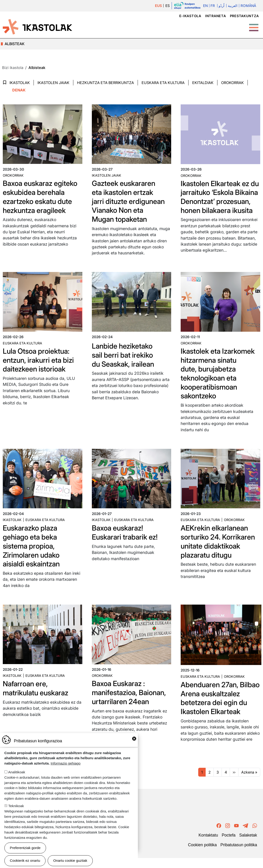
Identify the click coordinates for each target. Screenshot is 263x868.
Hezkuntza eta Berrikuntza (105, 83)
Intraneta (215, 16)
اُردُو (221, 6)
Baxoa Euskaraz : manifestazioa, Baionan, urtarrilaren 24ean (130, 695)
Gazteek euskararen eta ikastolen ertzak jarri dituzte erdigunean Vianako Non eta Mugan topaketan (129, 201)
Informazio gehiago (66, 763)
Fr (213, 6)
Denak (19, 90)
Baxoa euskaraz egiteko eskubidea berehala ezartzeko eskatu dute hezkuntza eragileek (41, 196)
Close (134, 739)
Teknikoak (16, 806)
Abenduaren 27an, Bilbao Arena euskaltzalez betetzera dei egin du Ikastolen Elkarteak (215, 704)
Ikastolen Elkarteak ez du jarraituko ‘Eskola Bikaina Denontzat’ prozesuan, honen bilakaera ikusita (216, 201)
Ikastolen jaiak (53, 83)
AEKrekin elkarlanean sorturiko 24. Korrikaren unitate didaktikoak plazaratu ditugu (219, 545)
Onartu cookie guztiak (70, 860)
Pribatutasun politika (239, 855)
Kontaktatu (208, 845)
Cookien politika (202, 855)
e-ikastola (190, 16)
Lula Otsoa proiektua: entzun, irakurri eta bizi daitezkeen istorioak (40, 365)
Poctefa (229, 845)
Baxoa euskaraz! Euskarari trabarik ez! (126, 536)
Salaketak (248, 845)
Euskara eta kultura (22, 348)
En (205, 6)
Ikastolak (20, 83)
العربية (232, 6)
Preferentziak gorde (25, 848)
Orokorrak (232, 83)
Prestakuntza (244, 16)
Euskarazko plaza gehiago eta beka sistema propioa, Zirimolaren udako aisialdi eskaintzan (32, 549)
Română (248, 6)
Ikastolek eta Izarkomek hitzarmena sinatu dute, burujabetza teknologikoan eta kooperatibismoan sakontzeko (219, 378)
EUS (158, 6)
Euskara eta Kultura (163, 83)
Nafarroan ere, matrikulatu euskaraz (37, 690)
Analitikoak (17, 772)
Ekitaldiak (203, 83)
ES (168, 6)
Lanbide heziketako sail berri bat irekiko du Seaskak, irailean (124, 360)
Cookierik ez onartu (25, 860)
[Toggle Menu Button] (254, 25)
